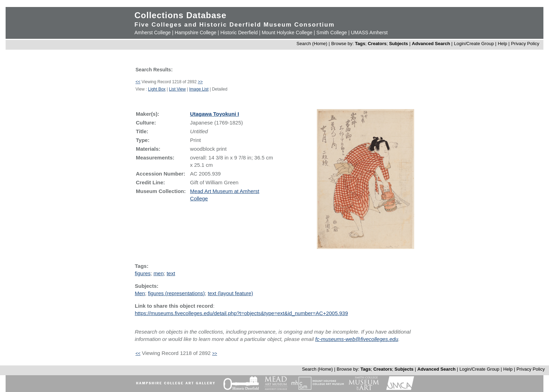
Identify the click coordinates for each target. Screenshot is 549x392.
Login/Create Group (474, 44)
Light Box (157, 89)
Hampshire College (196, 33)
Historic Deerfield (239, 33)
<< (138, 82)
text (171, 273)
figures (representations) (177, 293)
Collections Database (180, 15)
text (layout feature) (230, 293)
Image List (199, 89)
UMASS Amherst (369, 33)
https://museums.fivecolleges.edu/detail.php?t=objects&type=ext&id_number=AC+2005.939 (241, 313)
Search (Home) (312, 44)
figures (143, 273)
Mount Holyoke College (287, 33)
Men (140, 293)
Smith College (332, 33)
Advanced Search (431, 44)
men (158, 273)
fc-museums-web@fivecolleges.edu (357, 339)
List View (178, 89)
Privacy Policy (525, 44)
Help (503, 44)
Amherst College (153, 33)
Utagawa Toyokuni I (215, 114)
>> (200, 82)
